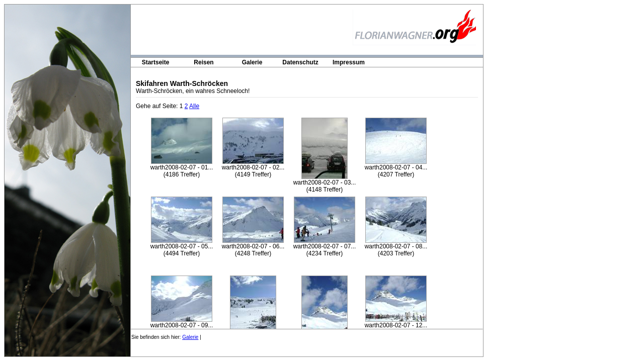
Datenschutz (300, 62)
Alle (194, 106)
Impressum (349, 62)
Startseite (156, 62)
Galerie (252, 62)
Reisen (204, 62)
